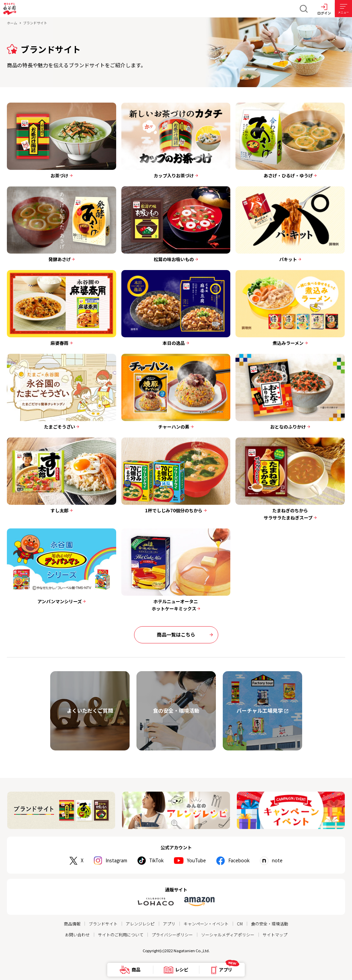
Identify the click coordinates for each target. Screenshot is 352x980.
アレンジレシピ (140, 924)
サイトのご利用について (121, 935)
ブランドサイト (103, 924)
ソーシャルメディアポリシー (228, 935)
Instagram (115, 861)
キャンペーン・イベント (206, 924)
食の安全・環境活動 (269, 924)
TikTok (157, 861)
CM (240, 924)
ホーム (12, 23)
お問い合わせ (77, 935)
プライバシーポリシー (172, 935)
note (280, 861)
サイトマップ (275, 935)
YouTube (198, 861)
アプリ (169, 924)
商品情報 (72, 924)
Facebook (241, 861)
